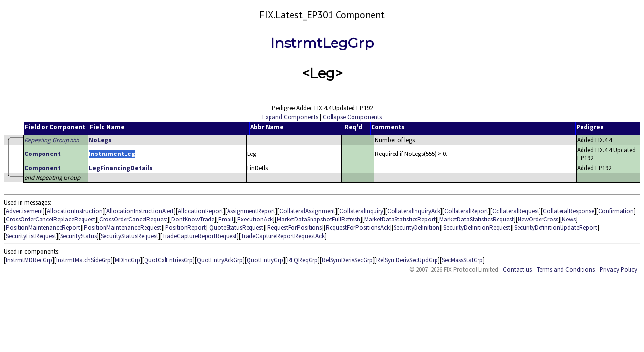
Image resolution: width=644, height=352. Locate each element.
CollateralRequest (516, 211)
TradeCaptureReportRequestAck (283, 236)
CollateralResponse (569, 211)
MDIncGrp (127, 260)
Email (226, 219)
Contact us (517, 270)
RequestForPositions (294, 228)
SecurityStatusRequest (129, 236)
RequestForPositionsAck (358, 228)
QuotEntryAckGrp (220, 260)
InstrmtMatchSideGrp (83, 260)
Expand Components (290, 117)
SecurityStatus (78, 236)
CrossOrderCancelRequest (133, 219)
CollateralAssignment (307, 211)
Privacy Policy (618, 270)
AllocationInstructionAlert (140, 211)
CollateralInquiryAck (414, 211)
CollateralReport (466, 211)
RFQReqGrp (302, 260)
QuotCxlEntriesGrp (168, 260)
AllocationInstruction (75, 211)
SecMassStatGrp (462, 260)
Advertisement (24, 211)
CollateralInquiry (361, 211)
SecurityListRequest (31, 236)
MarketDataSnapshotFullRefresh (319, 219)
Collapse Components (352, 117)
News (569, 219)
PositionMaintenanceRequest (123, 228)
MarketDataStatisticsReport (400, 219)
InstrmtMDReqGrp (29, 260)
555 (52, 140)
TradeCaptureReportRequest (199, 236)
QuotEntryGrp (265, 260)
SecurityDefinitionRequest (477, 228)
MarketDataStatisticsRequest (477, 219)
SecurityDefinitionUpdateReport (556, 228)
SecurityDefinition (416, 228)
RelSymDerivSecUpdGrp (407, 260)
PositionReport (185, 228)
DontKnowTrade (193, 219)
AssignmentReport (251, 211)
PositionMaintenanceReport (43, 228)
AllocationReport (200, 211)
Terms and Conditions (566, 270)
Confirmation (616, 211)
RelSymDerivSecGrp (347, 260)
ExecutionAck (255, 219)
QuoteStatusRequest (236, 228)
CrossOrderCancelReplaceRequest (51, 219)
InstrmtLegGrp (322, 43)
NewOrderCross (538, 219)
